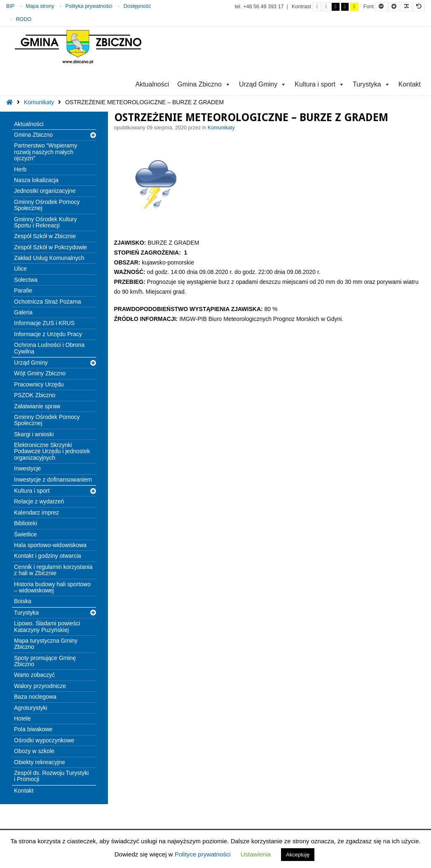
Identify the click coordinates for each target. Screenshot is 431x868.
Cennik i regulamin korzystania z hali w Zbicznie (53, 570)
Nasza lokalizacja (36, 180)
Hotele (22, 718)
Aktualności (152, 84)
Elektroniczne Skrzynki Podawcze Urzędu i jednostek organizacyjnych (52, 451)
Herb (20, 169)
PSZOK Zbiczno (35, 395)
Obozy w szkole (34, 751)
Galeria (23, 312)
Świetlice (25, 534)
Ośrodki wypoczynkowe (44, 740)
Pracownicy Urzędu (39, 384)
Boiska (23, 601)
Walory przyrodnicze (40, 686)
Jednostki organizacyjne (45, 191)
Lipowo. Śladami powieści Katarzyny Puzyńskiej (47, 626)
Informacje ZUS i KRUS (44, 323)
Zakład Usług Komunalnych (49, 258)
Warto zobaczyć (34, 675)
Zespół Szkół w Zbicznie (45, 236)
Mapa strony (40, 6)
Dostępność (137, 6)
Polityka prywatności (89, 6)
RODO (24, 19)
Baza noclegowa (35, 697)
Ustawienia (256, 854)
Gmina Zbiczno (204, 84)
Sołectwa (26, 280)
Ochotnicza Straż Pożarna (48, 302)
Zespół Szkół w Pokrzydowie (50, 247)
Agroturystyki (31, 708)
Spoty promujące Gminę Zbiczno (45, 661)
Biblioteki (26, 523)
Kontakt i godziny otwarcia (48, 556)
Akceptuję (298, 855)
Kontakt (410, 84)
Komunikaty (39, 102)
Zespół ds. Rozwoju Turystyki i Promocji (51, 776)
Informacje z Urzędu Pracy (48, 334)
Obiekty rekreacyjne (40, 762)
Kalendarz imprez (36, 512)
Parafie (23, 290)
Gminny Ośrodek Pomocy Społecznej (47, 205)
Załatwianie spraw (37, 406)
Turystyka (371, 84)
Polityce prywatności (203, 854)
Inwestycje (27, 468)
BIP (10, 6)
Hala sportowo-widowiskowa (50, 545)
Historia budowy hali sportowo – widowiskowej (52, 587)
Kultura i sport (320, 84)
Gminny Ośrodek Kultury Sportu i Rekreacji (46, 222)
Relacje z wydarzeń (39, 501)
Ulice (20, 269)
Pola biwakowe (33, 729)
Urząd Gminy (263, 84)
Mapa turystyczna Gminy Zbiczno (46, 644)
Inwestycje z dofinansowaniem (53, 480)
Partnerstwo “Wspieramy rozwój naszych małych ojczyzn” (46, 152)
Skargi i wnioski (34, 434)
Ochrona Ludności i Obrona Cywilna (49, 348)
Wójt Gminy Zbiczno (40, 373)
